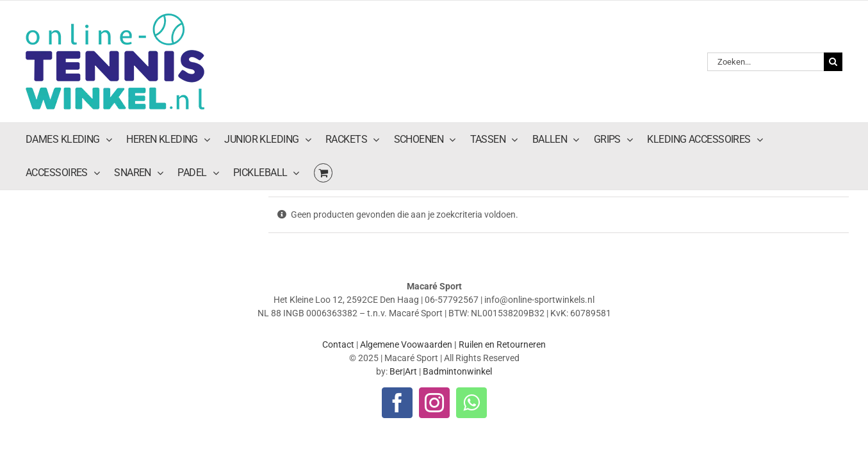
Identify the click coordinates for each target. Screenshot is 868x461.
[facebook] (397, 325)
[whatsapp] (471, 325)
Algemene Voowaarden (406, 267)
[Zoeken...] (766, 23)
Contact (338, 267)
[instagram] (434, 325)
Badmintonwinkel (457, 294)
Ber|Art (403, 294)
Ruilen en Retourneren (502, 267)
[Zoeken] (833, 23)
